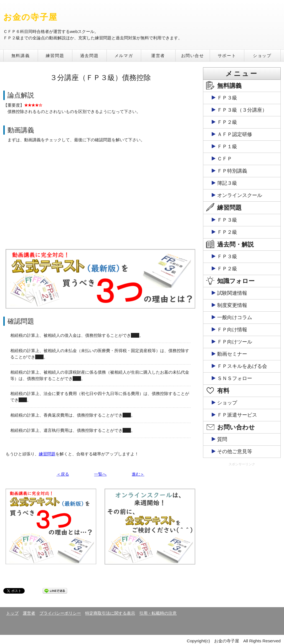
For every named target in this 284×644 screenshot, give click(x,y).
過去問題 (89, 56)
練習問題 (55, 56)
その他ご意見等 (235, 451)
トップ (12, 613)
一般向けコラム (235, 317)
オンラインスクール (240, 195)
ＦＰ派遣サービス (237, 415)
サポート (227, 56)
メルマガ (124, 56)
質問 (222, 439)
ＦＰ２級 (227, 122)
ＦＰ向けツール (235, 342)
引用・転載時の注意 (158, 613)
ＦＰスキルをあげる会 (242, 366)
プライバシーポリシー (60, 613)
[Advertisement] (242, 506)
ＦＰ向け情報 (232, 330)
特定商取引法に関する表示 (110, 613)
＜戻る (63, 474)
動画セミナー (232, 354)
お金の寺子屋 (30, 17)
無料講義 (21, 56)
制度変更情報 (232, 305)
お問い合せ (193, 56)
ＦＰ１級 (227, 147)
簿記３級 (227, 183)
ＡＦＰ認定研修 (235, 134)
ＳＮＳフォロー (235, 378)
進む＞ (138, 474)
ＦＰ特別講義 (232, 171)
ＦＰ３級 (227, 98)
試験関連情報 (232, 293)
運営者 (158, 56)
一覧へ (100, 474)
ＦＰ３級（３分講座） (242, 110)
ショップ (262, 56)
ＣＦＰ (225, 159)
